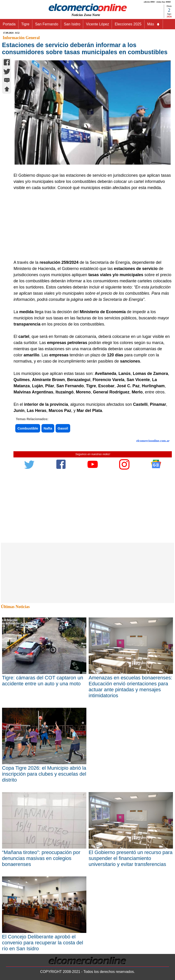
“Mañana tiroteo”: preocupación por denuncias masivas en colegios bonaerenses (41, 858)
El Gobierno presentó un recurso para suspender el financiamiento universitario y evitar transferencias (131, 858)
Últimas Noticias (15, 607)
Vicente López (97, 24)
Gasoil (63, 428)
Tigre (25, 24)
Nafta (48, 428)
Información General (21, 38)
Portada (9, 24)
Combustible (28, 428)
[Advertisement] (90, 225)
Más (154, 24)
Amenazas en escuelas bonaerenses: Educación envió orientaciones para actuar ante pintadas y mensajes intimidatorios (130, 687)
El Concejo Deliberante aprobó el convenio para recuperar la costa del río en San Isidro (43, 943)
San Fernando (47, 24)
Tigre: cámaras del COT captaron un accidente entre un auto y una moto (43, 681)
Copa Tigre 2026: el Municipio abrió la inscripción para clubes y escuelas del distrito (44, 774)
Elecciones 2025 (128, 24)
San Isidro (72, 24)
